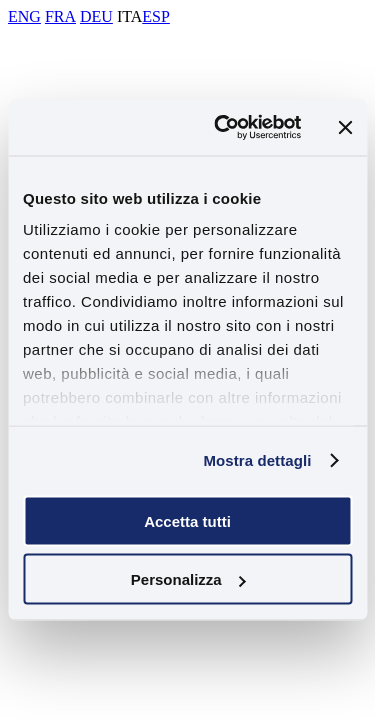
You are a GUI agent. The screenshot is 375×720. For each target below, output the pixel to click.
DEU (96, 16)
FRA (60, 16)
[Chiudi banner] (345, 127)
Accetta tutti (187, 520)
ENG (24, 16)
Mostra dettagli (257, 460)
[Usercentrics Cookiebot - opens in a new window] (223, 128)
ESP (156, 16)
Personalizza (188, 579)
